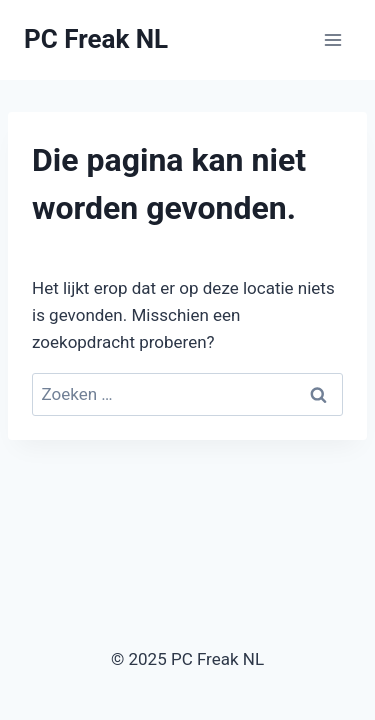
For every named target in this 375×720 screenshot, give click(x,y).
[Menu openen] (332, 39)
